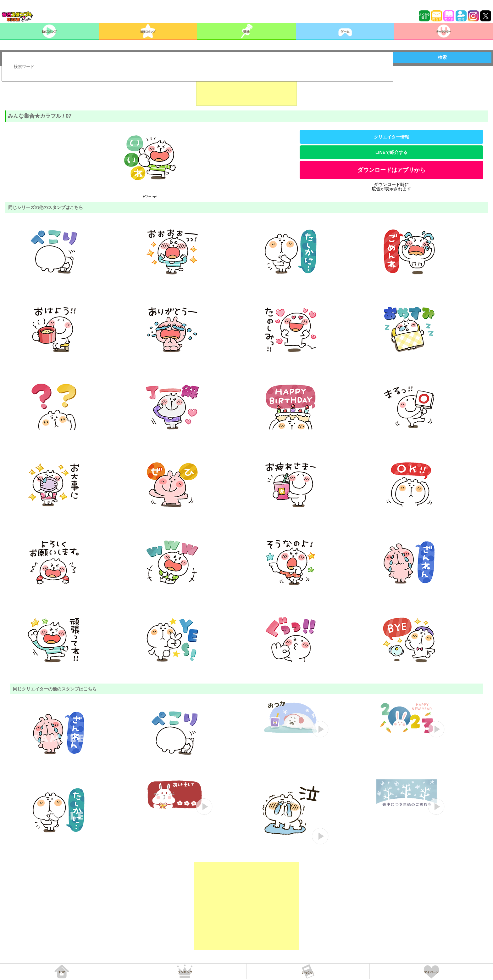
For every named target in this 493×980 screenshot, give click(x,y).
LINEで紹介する (391, 152)
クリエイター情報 (391, 137)
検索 (442, 57)
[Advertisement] (246, 90)
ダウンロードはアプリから (391, 170)
